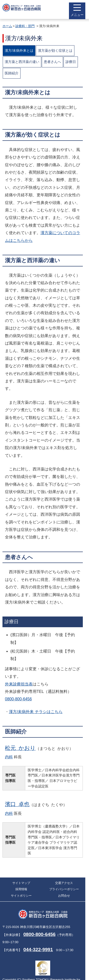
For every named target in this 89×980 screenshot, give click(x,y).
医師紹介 (12, 73)
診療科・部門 (25, 26)
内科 (9, 757)
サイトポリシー (21, 896)
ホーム (7, 26)
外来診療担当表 (19, 684)
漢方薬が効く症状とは (55, 51)
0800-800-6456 (18, 699)
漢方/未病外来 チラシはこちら (36, 712)
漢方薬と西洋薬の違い (22, 62)
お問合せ (64, 896)
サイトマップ (21, 883)
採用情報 (21, 889)
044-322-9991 (38, 950)
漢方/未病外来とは (19, 51)
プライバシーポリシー (64, 889)
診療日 (71, 62)
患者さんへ (52, 62)
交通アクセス (64, 883)
